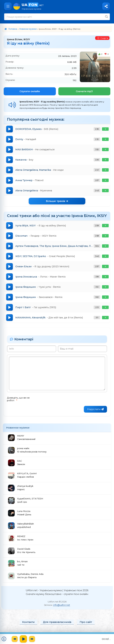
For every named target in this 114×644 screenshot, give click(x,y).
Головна (13, 29)
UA (66, 6)
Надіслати (95, 412)
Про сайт (86, 625)
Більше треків (57, 202)
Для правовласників (57, 625)
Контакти (28, 625)
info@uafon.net (62, 608)
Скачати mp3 (84, 91)
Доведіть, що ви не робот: (18, 402)
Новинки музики (28, 29)
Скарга (103, 38)
